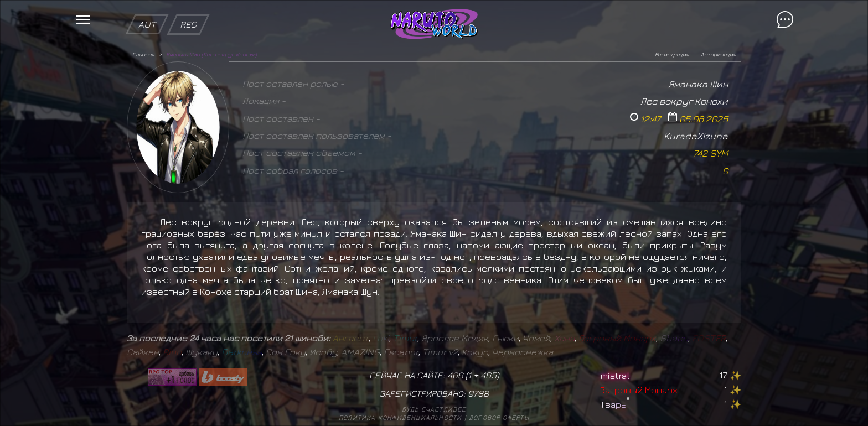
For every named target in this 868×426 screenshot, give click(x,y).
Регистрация (672, 54)
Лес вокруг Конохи (684, 101)
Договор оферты (499, 417)
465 (489, 375)
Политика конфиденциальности (400, 417)
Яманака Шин (698, 84)
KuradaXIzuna (696, 136)
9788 (478, 393)
